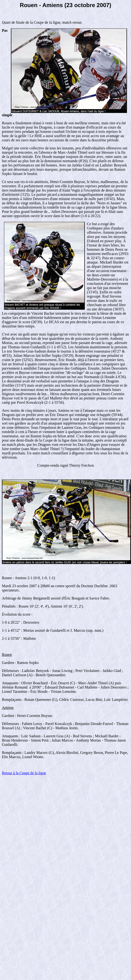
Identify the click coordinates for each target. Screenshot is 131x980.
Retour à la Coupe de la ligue (24, 773)
